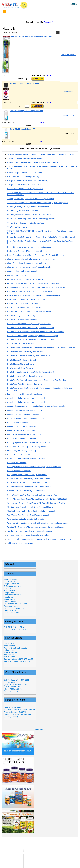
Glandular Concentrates (14, 608)
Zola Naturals (69, 115)
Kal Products (9, 646)
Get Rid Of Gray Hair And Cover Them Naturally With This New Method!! (36, 283)
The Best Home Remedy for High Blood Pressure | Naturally (31, 507)
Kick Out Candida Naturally (18, 422)
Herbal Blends (10, 602)
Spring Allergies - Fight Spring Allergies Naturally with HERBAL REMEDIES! (37, 499)
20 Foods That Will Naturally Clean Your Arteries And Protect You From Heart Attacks (41, 154)
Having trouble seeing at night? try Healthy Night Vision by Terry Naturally (36, 287)
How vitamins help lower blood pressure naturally (27, 398)
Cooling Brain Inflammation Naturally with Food (26, 223)
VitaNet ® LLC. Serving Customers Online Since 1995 (10, 5)
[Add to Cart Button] (38, 79)
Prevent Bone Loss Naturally (19, 455)
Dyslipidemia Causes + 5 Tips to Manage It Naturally (28, 251)
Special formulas (11, 597)
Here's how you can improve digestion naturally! (26, 299)
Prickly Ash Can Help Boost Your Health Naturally (27, 459)
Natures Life (9, 655)
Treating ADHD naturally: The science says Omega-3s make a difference (36, 527)
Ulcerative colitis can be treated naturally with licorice (28, 535)
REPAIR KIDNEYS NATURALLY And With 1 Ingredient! (29, 483)
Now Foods (69, 92)
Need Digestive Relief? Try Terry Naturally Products (27, 447)
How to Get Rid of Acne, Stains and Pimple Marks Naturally (30, 328)
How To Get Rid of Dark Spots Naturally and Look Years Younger (33, 336)
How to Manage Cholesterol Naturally (22, 360)
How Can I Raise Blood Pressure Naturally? (24, 308)
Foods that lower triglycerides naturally (22, 271)
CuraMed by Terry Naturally (18, 227)
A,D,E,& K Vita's (11, 581)
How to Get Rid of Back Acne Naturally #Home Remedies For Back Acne (36, 332)
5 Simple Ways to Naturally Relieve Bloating (25, 173)
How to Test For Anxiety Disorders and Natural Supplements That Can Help (37, 380)
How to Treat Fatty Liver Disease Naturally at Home (27, 384)
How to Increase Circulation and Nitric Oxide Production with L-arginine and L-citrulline (41, 348)
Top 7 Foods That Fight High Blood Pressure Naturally (28, 515)
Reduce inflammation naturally (19, 471)
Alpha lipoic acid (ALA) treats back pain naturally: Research (31, 199)
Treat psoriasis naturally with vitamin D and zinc (26, 519)
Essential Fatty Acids (13, 595)
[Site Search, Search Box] (31, 33)
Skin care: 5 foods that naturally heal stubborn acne (27, 491)
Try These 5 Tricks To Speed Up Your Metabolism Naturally (30, 531)
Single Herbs (9, 599)
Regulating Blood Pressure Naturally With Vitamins (27, 475)
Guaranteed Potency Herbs (15, 604)
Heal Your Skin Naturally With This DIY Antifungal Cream (29, 291)
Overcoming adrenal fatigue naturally (22, 451)
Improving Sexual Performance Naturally (23, 414)
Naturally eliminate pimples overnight (22, 438)
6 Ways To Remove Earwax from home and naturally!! (28, 181)
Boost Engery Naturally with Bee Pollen (23, 211)
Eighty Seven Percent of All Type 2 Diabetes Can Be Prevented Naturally (36, 255)
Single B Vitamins (11, 584)
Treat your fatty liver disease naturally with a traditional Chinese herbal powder (38, 523)
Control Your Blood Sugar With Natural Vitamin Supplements (31, 219)
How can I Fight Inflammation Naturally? (23, 303)
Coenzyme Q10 (11, 610)
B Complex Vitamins (12, 586)
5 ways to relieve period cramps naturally (23, 177)
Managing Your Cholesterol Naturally (22, 426)
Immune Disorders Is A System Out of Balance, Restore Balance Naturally (36, 406)
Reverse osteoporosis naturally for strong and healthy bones (31, 487)
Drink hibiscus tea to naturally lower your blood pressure (29, 247)
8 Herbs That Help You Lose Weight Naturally (25, 189)
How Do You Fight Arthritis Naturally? (22, 316)
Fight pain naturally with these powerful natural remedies (29, 267)
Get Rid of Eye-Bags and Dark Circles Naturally (26, 279)
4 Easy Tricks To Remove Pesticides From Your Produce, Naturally (33, 162)
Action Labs (9, 643)
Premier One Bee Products (15, 648)
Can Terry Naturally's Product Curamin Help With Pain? (29, 215)
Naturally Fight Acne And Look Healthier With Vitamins (29, 442)
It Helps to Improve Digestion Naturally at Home (26, 418)
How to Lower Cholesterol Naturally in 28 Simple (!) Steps (30, 356)
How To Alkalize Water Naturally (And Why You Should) (29, 324)
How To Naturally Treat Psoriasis (20, 368)
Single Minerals (10, 593)
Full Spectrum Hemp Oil (17, 275)
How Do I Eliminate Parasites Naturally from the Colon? (29, 312)
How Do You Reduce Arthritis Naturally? (23, 320)
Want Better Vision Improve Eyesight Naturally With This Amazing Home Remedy (39, 539)
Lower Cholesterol (12, 613)
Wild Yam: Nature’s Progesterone (20, 543)
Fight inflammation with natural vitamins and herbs (27, 263)
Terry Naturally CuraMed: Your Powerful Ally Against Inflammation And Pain (37, 503)
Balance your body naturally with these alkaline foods (28, 207)
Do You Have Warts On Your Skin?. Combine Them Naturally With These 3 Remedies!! (41, 237)
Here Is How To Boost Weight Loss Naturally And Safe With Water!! (34, 295)
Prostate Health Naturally (17, 463)
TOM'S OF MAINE (69, 55)
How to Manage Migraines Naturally (21, 364)
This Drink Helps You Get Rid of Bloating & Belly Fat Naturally (31, 511)
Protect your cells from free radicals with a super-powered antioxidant (34, 467)
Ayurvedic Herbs (11, 606)
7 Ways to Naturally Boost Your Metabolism (24, 185)
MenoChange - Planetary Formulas (21, 430)
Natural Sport (10, 657)
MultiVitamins (10, 590)
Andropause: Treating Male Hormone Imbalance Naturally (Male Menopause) (37, 203)
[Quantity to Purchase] (28, 79)
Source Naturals (11, 652)
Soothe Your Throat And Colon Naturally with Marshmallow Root (32, 495)
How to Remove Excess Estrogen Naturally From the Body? (31, 372)
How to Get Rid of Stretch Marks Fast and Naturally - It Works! (32, 340)
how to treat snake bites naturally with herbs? (25, 394)
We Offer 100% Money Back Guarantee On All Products (24, 5)
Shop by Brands (11, 579)
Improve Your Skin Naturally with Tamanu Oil (25, 410)
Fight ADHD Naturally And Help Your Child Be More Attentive (31, 259)
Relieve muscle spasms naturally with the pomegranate (29, 479)
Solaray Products (11, 650)
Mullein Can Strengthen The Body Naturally (24, 434)
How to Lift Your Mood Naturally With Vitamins (25, 352)
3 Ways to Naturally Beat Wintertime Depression (26, 158)
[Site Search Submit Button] (58, 33)
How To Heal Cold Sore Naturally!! (21, 344)
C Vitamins (9, 588)
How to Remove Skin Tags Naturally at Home (25, 376)
